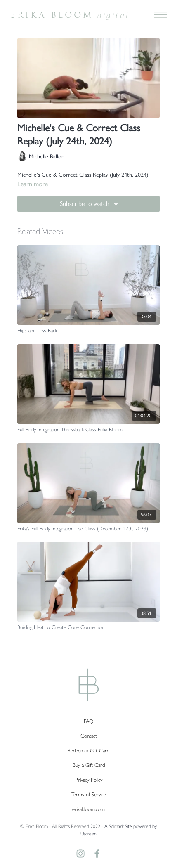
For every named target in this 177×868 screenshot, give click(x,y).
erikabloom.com (88, 809)
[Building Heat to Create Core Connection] (88, 627)
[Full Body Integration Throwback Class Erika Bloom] (88, 429)
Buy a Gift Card (89, 765)
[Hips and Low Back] (88, 330)
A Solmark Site (118, 826)
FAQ (88, 721)
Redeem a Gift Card (88, 750)
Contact (89, 735)
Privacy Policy (89, 779)
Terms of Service (89, 794)
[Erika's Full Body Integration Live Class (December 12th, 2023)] (88, 528)
